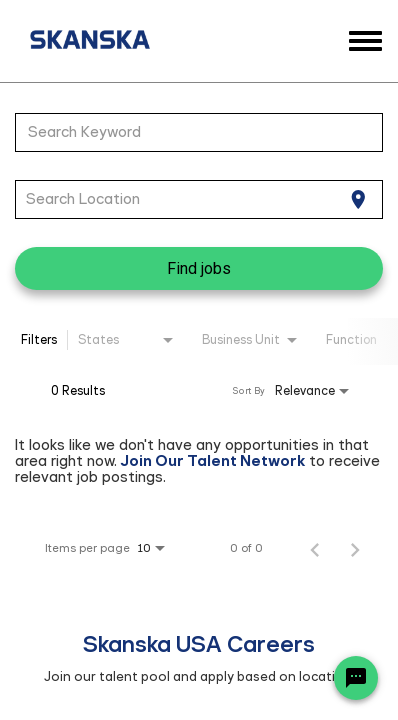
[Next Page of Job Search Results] (355, 548)
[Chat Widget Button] (356, 678)
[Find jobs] (199, 268)
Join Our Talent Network (213, 460)
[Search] (199, 268)
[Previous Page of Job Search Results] (315, 548)
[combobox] (189, 132)
